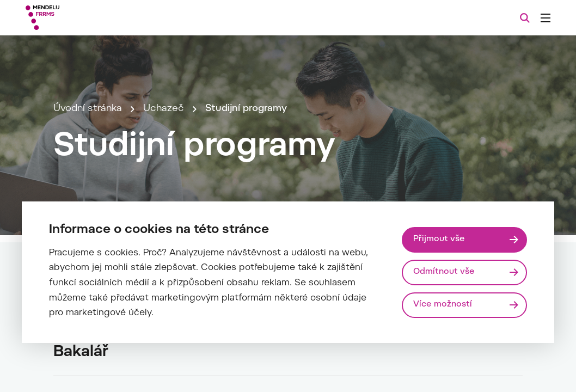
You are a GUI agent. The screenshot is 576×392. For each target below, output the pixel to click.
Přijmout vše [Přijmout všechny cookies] (439, 239)
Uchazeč (164, 109)
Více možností (443, 305)
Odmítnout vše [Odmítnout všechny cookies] (444, 272)
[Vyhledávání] (525, 18)
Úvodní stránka (88, 109)
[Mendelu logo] (87, 18)
